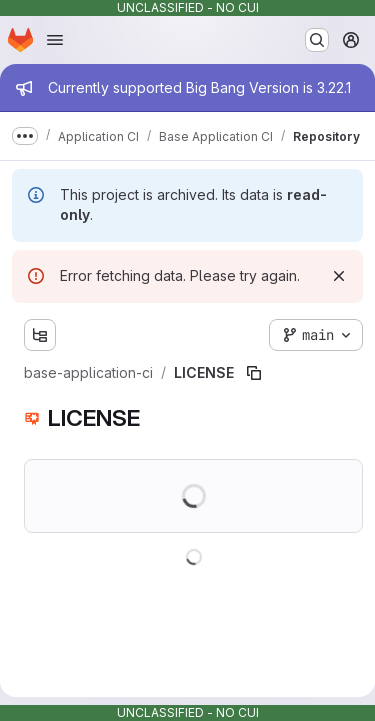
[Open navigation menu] (55, 40)
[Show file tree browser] (40, 335)
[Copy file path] (254, 373)
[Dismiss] (339, 276)
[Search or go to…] (317, 40)
